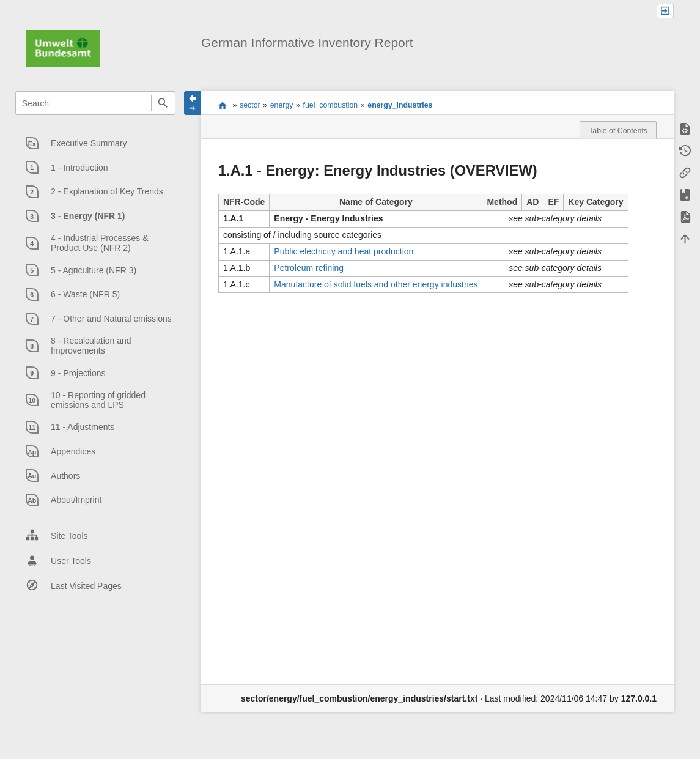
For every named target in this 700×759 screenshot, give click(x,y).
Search (163, 103)
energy (282, 105)
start (223, 105)
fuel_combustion (331, 105)
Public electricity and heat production (344, 251)
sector (250, 105)
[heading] (96, 143)
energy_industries (400, 105)
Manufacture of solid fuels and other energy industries (376, 284)
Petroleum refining (309, 268)
